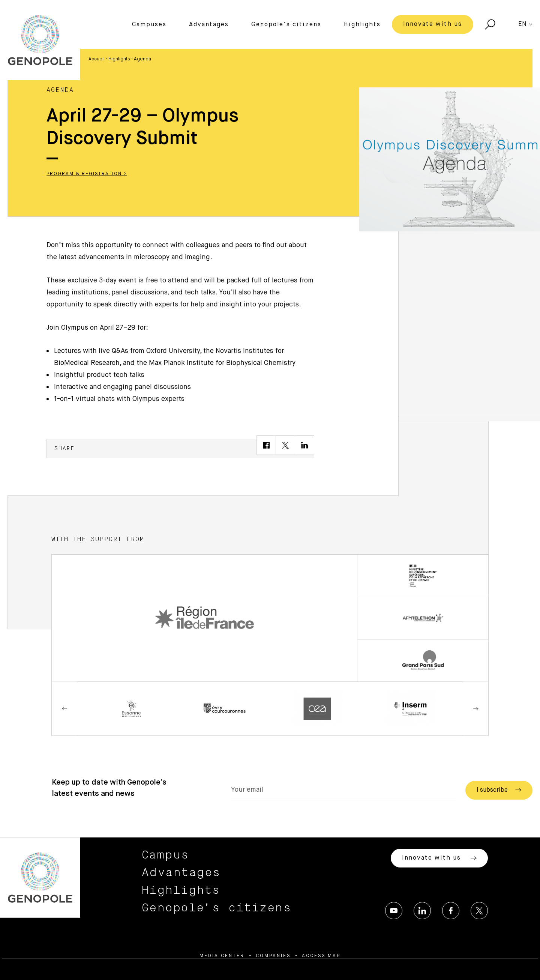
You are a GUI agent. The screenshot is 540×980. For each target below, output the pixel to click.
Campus (166, 855)
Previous (64, 709)
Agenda (142, 59)
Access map (321, 956)
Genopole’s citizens (286, 25)
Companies (273, 956)
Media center (222, 956)
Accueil (97, 59)
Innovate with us (433, 24)
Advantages (209, 25)
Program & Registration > (87, 174)
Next (475, 709)
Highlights (362, 25)
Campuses (149, 25)
